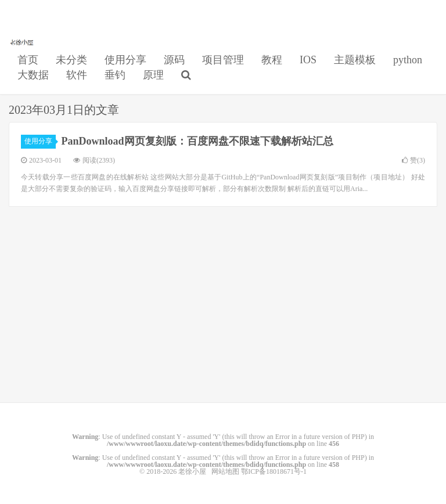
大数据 (33, 75)
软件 (77, 75)
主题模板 (355, 60)
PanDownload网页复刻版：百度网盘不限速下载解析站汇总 (197, 141)
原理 (153, 75)
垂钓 (115, 75)
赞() (413, 160)
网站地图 (225, 471)
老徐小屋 (23, 41)
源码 (174, 60)
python (408, 60)
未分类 (71, 60)
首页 (28, 60)
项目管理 (223, 60)
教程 (272, 60)
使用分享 (125, 60)
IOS (308, 60)
